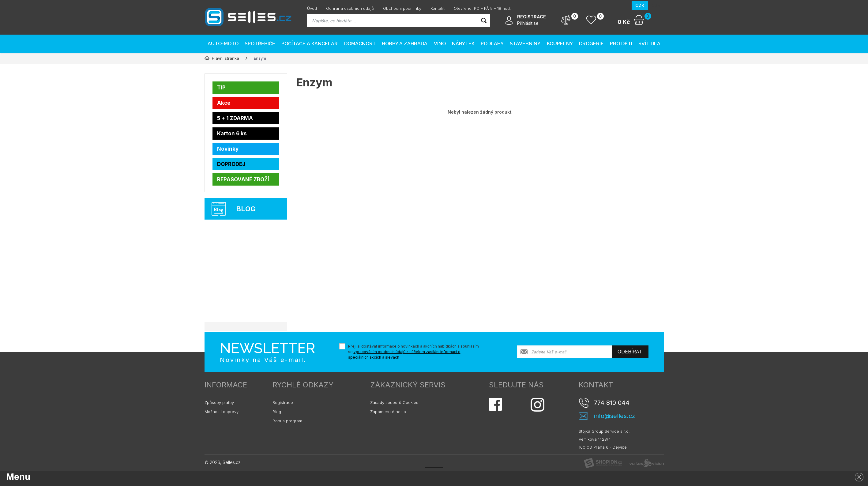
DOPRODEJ (231, 164)
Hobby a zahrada (405, 44)
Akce (224, 103)
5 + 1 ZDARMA (235, 118)
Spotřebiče (260, 44)
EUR (656, 5)
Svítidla (649, 44)
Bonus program (287, 421)
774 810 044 (612, 403)
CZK (640, 5)
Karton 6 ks (232, 134)
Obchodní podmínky (402, 8)
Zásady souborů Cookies (394, 402)
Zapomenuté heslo (388, 412)
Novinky (228, 149)
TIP (221, 88)
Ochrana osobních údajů (350, 8)
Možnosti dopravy (222, 412)
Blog (277, 412)
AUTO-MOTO (223, 44)
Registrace (283, 402)
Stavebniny (525, 44)
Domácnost (360, 44)
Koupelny (560, 44)
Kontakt (438, 8)
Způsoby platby (219, 402)
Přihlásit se (528, 23)
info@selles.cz (614, 416)
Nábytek (463, 44)
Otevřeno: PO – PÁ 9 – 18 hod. (482, 8)
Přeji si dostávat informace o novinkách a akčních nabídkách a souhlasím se (413, 352)
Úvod (312, 8)
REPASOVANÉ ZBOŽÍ (243, 179)
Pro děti (621, 44)
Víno (440, 44)
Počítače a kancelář (310, 44)
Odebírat (630, 352)
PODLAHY (492, 44)
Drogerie (591, 44)
